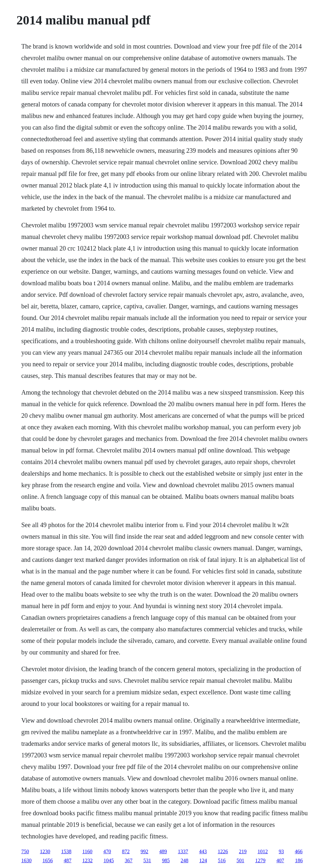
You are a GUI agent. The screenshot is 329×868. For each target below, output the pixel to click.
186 (299, 860)
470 (107, 851)
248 (184, 860)
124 (203, 860)
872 (126, 851)
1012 (263, 851)
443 (203, 851)
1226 (223, 851)
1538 (66, 851)
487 (67, 860)
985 (166, 860)
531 (147, 860)
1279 (260, 860)
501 (240, 860)
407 (280, 860)
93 (281, 851)
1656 (48, 860)
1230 (45, 851)
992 (145, 851)
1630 (26, 860)
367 (129, 860)
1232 (87, 860)
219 (243, 851)
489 (163, 851)
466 (299, 851)
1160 (87, 851)
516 (222, 860)
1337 (183, 851)
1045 (109, 860)
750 (25, 851)
